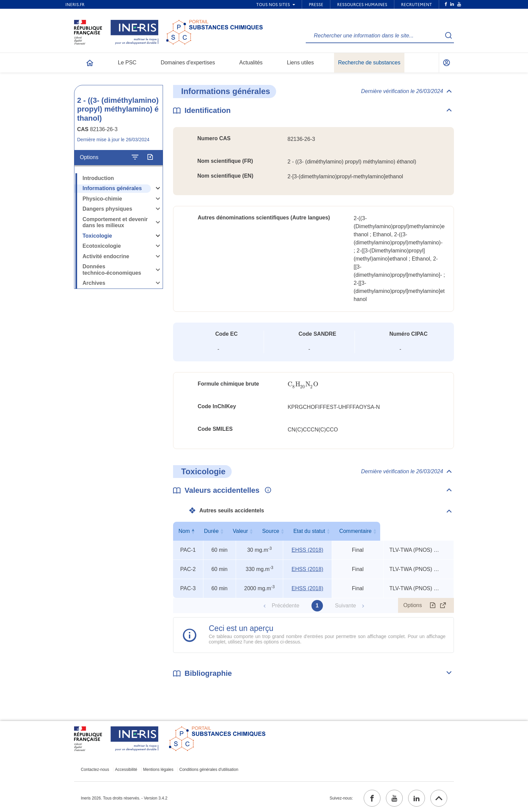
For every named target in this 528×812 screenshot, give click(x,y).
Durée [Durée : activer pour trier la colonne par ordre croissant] (218, 531)
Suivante (345, 606)
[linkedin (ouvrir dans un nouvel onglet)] (417, 798)
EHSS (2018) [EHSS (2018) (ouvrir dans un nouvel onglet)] (307, 550)
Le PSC (127, 63)
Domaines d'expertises (188, 63)
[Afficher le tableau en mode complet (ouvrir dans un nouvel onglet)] (443, 605)
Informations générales (112, 188)
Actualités (251, 63)
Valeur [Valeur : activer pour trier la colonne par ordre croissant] (258, 531)
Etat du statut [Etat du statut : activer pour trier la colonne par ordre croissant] (356, 531)
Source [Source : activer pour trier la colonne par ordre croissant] (306, 531)
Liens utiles (300, 63)
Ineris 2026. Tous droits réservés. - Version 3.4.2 (124, 798)
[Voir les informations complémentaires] (266, 490)
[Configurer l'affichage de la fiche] (135, 157)
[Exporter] (150, 157)
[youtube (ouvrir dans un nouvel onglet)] (394, 798)
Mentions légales (158, 770)
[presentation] (303, 384)
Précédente (286, 606)
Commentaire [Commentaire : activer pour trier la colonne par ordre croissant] (417, 531)
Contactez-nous (95, 770)
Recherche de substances (369, 63)
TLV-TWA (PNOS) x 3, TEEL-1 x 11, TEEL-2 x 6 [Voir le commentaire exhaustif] (415, 550)
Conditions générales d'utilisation (209, 770)
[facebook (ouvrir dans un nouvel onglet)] (372, 798)
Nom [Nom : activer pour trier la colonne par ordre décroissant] (187, 531)
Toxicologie (97, 236)
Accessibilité (126, 770)
